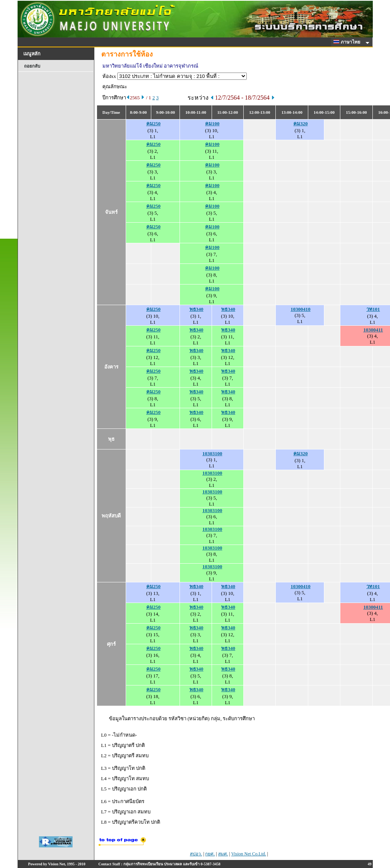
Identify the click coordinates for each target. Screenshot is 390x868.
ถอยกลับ (32, 66)
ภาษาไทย (348, 42)
